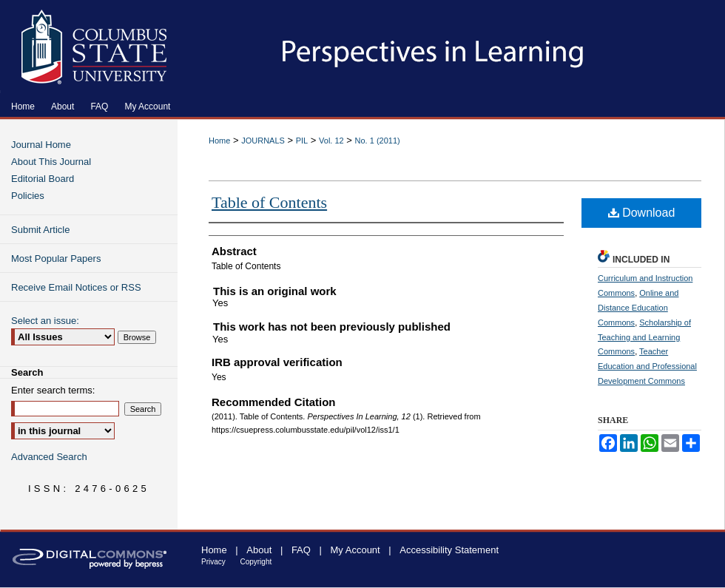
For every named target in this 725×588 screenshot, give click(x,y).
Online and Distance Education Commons (638, 308)
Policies (28, 196)
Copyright (256, 562)
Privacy (213, 562)
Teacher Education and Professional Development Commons (647, 366)
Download (642, 213)
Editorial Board (43, 179)
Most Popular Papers (56, 258)
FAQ (301, 550)
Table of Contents (269, 202)
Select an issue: (45, 321)
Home (219, 141)
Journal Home (41, 145)
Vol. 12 (331, 141)
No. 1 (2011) (378, 141)
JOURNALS (263, 141)
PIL (302, 141)
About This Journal (51, 162)
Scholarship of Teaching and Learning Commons (644, 337)
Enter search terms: (53, 390)
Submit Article (40, 230)
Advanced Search (49, 457)
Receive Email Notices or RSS (76, 287)
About (259, 550)
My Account (355, 550)
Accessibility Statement (449, 550)
